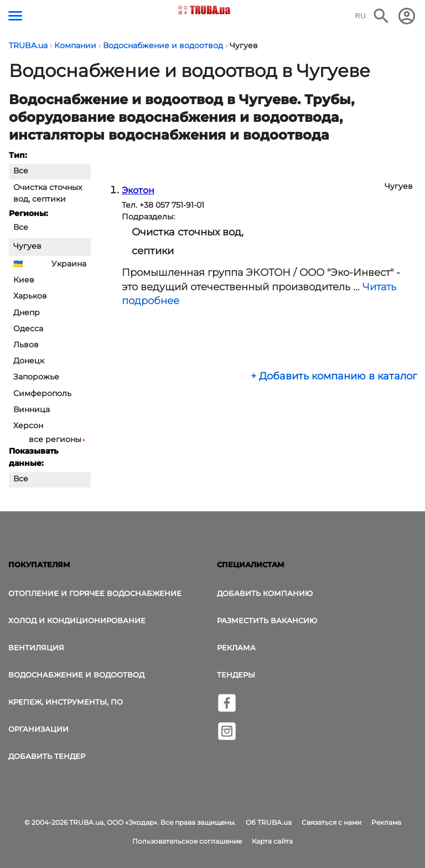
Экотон (138, 190)
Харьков (30, 296)
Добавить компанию (265, 593)
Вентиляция (36, 648)
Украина (69, 264)
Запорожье (36, 377)
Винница (32, 409)
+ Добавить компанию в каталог (334, 376)
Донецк (29, 361)
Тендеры (236, 675)
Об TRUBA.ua (269, 822)
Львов (26, 345)
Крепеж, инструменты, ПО (66, 702)
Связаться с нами (331, 822)
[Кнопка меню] (15, 16)
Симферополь (42, 393)
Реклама (236, 648)
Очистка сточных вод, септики (48, 193)
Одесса (28, 328)
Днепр (27, 312)
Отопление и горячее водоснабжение (95, 593)
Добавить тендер (47, 756)
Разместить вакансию (267, 620)
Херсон (28, 425)
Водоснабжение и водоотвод (76, 675)
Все (21, 171)
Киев (24, 280)
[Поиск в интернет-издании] (381, 16)
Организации (38, 729)
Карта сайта (272, 841)
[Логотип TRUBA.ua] (204, 10)
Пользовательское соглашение (187, 841)
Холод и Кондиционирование (77, 620)
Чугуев (27, 246)
